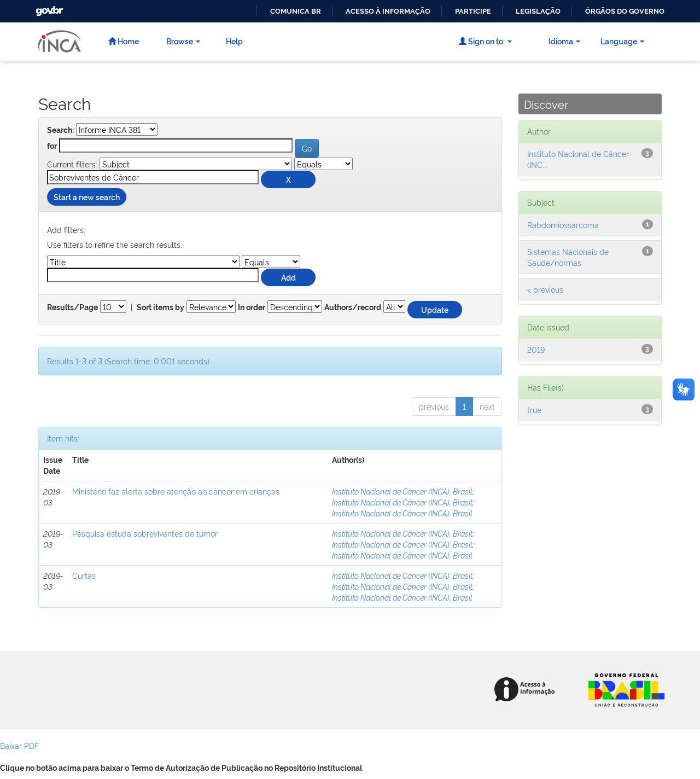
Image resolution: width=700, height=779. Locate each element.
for (52, 146)
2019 (536, 349)
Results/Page (72, 307)
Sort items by (161, 307)
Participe (473, 11)
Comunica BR (296, 11)
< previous (545, 289)
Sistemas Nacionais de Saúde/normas (568, 257)
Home (124, 41)
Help (234, 41)
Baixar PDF (19, 745)
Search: (60, 130)
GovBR (48, 8)
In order (252, 307)
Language (622, 41)
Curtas (84, 575)
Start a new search (87, 197)
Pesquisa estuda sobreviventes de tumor (145, 533)
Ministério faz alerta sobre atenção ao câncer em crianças (176, 491)
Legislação (538, 11)
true (534, 409)
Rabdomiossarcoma (563, 225)
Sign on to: (485, 41)
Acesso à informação (388, 11)
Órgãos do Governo (625, 11)
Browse (183, 41)
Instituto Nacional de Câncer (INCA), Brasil (402, 491)
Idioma (564, 41)
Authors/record (353, 307)
